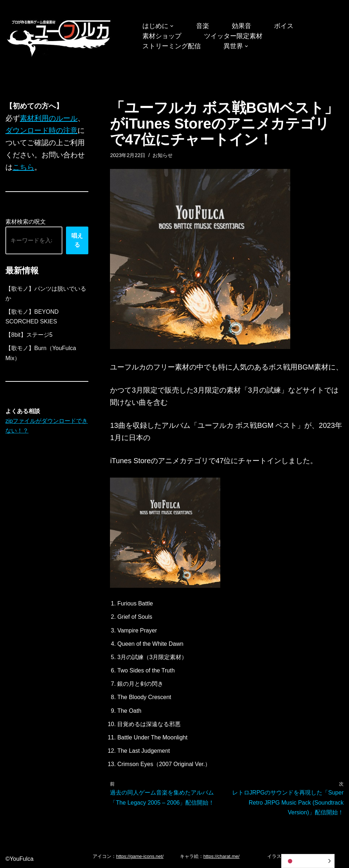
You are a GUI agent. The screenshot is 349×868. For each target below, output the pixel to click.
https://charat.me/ (221, 856)
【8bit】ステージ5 (29, 335)
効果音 (242, 26)
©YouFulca (19, 859)
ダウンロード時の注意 (41, 130)
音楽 (203, 26)
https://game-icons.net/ (140, 856)
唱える (77, 240)
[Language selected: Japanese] (308, 861)
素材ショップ (162, 36)
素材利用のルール (49, 118)
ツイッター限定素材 (233, 36)
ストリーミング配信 (172, 46)
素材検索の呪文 (26, 222)
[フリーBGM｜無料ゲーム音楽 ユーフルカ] (59, 37)
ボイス (284, 26)
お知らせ (163, 155)
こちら (23, 167)
